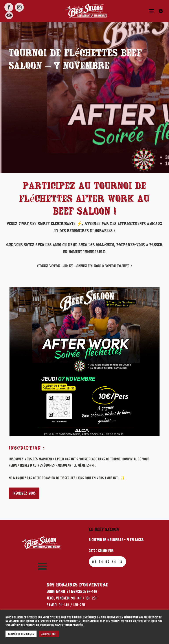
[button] (162, 11)
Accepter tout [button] (49, 634)
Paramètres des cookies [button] (21, 634)
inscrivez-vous (24, 493)
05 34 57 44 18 (107, 562)
